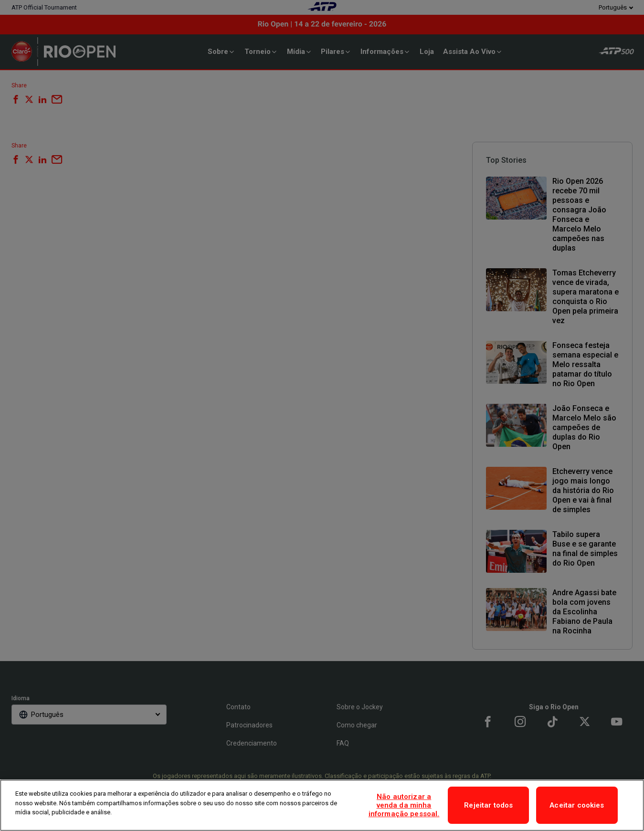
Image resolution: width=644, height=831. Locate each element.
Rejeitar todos (488, 805)
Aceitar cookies (577, 805)
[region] (322, 805)
